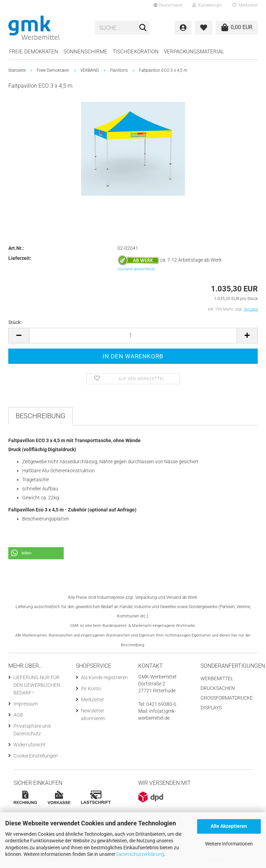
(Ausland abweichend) (136, 269)
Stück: (15, 322)
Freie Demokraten (34, 52)
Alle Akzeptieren (229, 826)
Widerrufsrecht (30, 745)
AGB (18, 715)
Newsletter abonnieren (93, 714)
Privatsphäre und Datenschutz (32, 730)
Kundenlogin (207, 5)
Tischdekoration (136, 52)
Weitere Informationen (229, 844)
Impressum (26, 704)
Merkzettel (245, 5)
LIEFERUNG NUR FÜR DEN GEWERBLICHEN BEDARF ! (37, 685)
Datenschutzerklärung (140, 854)
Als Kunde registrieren (104, 677)
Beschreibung (41, 416)
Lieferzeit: (20, 258)
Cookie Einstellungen (36, 756)
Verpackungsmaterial (194, 52)
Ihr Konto (91, 689)
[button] (36, 553)
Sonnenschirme (85, 52)
